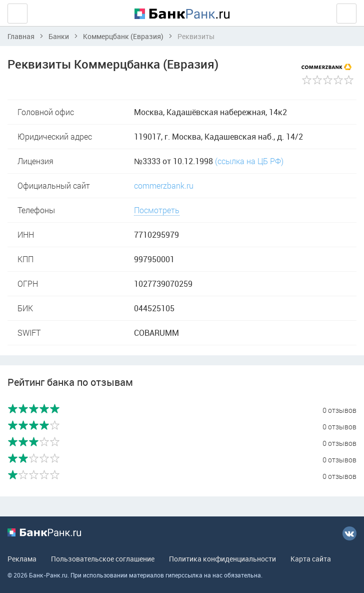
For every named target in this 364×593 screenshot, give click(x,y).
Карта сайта (311, 559)
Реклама (22, 559)
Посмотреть (157, 210)
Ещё (17, 14)
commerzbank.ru (164, 185)
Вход (346, 14)
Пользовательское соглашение (103, 559)
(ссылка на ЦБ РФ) (249, 161)
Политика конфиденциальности (222, 559)
